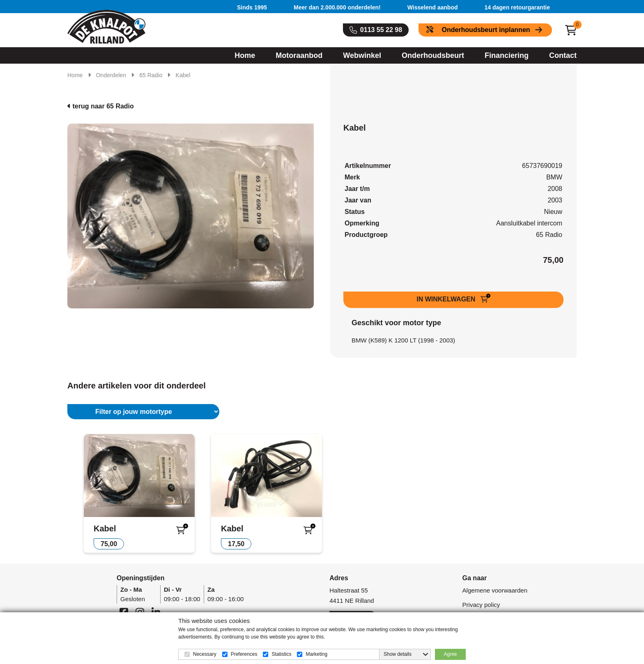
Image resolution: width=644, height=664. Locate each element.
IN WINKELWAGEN (447, 299)
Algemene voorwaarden (495, 590)
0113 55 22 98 (381, 30)
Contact (563, 55)
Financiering (507, 55)
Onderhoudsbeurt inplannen (486, 30)
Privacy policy (481, 605)
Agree (450, 654)
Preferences (244, 654)
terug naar (101, 106)
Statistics (281, 654)
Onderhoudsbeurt (433, 55)
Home (245, 55)
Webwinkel (362, 55)
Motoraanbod (299, 55)
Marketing (316, 654)
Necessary (205, 654)
